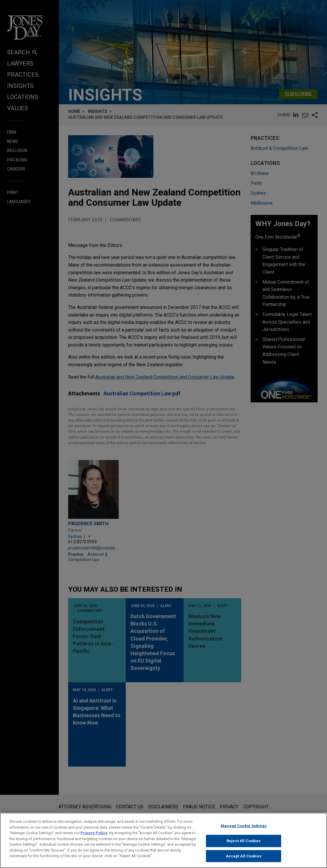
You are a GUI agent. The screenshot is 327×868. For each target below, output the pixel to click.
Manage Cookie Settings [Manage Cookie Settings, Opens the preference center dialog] (244, 833)
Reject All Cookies (244, 848)
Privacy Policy (94, 840)
